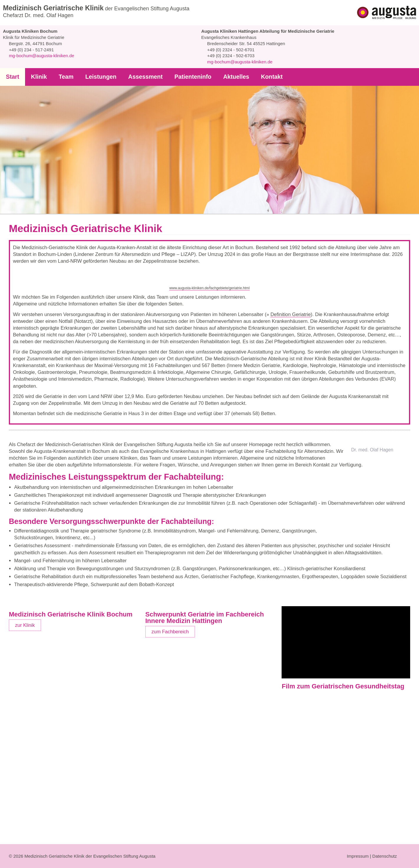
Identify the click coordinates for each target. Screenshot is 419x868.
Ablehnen (271, 851)
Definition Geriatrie (298, 396)
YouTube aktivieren (301, 788)
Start (12, 77)
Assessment (141, 77)
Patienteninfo (187, 77)
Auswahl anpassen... (357, 851)
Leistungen (98, 77)
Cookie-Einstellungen (336, 788)
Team (65, 77)
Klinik (38, 77)
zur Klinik (25, 811)
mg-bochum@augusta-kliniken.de (41, 56)
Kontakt (263, 77)
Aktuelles (229, 77)
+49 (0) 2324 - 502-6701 (230, 50)
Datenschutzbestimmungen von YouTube (324, 781)
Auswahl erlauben (309, 851)
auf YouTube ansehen (373, 788)
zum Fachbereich (170, 817)
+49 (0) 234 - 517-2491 (31, 50)
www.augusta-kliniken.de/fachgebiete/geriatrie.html (210, 368)
